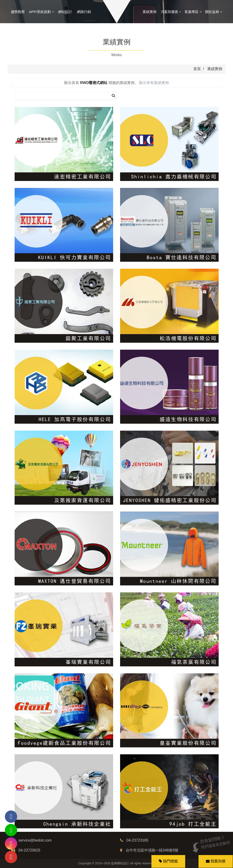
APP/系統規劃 (41, 12)
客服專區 (193, 12)
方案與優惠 (171, 12)
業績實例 (150, 12)
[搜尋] (113, 96)
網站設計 (65, 12)
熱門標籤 (170, 861)
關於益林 (214, 12)
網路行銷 (84, 12)
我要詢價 (215, 859)
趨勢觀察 (18, 12)
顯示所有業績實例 (154, 83)
